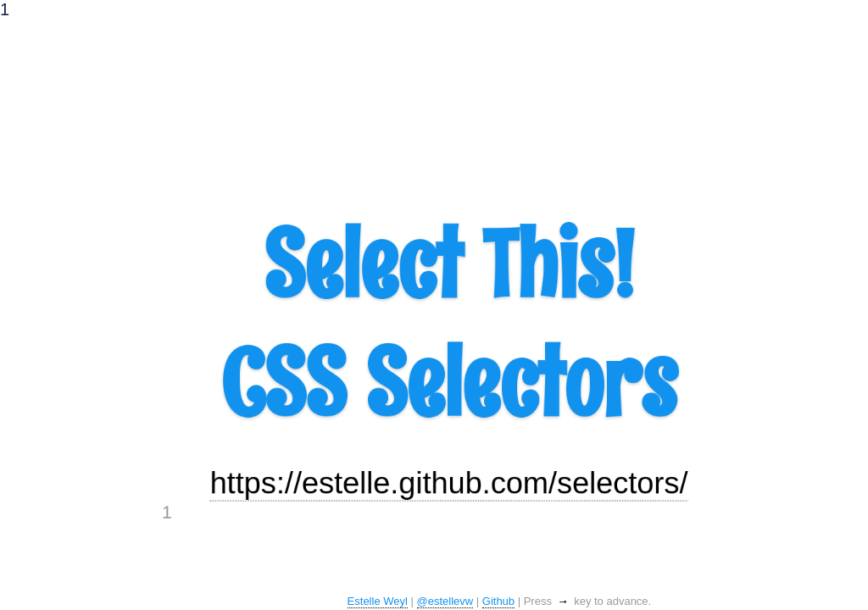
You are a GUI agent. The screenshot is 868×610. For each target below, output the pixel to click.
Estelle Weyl (378, 602)
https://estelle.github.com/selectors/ (451, 541)
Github (498, 602)
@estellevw (445, 602)
